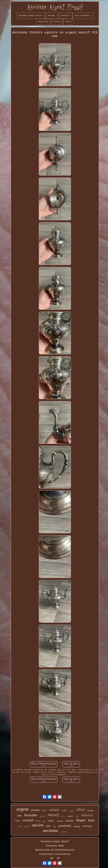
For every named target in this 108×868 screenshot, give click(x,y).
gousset (72, 811)
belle (38, 821)
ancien (38, 825)
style (44, 810)
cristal (20, 826)
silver (81, 809)
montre (70, 816)
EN (52, 858)
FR (58, 858)
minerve (87, 815)
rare (19, 815)
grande (27, 826)
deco (55, 826)
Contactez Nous (55, 846)
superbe (42, 816)
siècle (63, 816)
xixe (48, 826)
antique (54, 810)
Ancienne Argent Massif (55, 841)
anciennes (64, 832)
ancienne (50, 830)
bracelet (31, 815)
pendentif (65, 826)
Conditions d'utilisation (55, 854)
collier (51, 821)
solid (44, 821)
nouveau (87, 826)
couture (60, 821)
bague (81, 820)
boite (91, 820)
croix (77, 816)
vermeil (28, 820)
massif (53, 815)
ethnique (70, 821)
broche (90, 811)
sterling (77, 826)
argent (22, 809)
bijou (18, 821)
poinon (35, 810)
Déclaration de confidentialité (55, 850)
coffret (65, 810)
